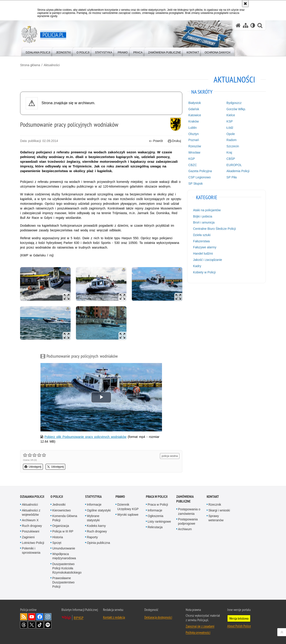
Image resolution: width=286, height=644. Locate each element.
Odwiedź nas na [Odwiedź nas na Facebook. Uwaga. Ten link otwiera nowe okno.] (40, 617)
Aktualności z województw (31, 512)
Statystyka (93, 497)
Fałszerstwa (201, 241)
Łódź (230, 128)
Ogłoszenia (156, 516)
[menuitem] (38, 52)
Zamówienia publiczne (185, 499)
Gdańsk (194, 109)
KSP (230, 121)
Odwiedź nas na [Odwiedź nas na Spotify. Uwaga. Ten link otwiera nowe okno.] (48, 625)
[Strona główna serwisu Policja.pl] (238, 25)
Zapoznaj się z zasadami (200, 626)
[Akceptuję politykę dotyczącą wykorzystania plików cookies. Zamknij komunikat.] (245, 4)
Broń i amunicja (204, 222)
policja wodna (170, 456)
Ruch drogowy (32, 526)
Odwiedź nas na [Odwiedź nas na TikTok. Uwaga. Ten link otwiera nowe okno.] (40, 625)
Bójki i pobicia (203, 216)
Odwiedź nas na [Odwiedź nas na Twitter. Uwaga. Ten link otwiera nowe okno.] (32, 625)
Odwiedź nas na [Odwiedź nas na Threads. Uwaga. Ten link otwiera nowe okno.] (24, 625)
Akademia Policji (238, 171)
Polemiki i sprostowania (31, 550)
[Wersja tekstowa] (253, 25)
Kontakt (213, 497)
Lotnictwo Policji (33, 543)
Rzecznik (215, 505)
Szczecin (233, 146)
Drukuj (174, 141)
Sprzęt (57, 543)
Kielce (231, 115)
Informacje (94, 505)
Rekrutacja (155, 527)
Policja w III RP (63, 531)
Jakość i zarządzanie (208, 260)
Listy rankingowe (159, 522)
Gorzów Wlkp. (236, 109)
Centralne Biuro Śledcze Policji (214, 229)
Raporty (92, 537)
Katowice (195, 115)
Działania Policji (32, 497)
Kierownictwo (61, 510)
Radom (232, 140)
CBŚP (231, 159)
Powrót (156, 141)
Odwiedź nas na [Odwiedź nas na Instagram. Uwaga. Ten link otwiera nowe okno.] (48, 617)
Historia (58, 537)
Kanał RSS (24, 617)
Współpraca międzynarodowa (64, 556)
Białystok (195, 103)
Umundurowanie (64, 548)
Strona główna (30, 65)
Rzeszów (195, 146)
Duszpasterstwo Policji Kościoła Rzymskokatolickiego (67, 568)
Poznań (194, 140)
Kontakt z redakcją (114, 617)
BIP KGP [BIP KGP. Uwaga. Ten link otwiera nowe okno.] (79, 618)
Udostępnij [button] (33, 467)
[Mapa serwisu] (246, 25)
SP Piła (232, 177)
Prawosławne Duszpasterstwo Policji (63, 582)
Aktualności (52, 65)
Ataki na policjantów (207, 210)
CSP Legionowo (200, 177)
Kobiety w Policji (204, 272)
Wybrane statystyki (93, 518)
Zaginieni (28, 537)
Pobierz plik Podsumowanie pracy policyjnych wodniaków (85, 437)
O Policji (57, 497)
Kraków (194, 121)
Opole (231, 134)
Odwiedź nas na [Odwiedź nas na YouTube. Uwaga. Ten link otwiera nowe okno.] (32, 617)
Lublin (192, 128)
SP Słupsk (196, 184)
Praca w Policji (157, 497)
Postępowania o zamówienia (189, 511)
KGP (192, 159)
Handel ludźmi (203, 253)
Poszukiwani (31, 531)
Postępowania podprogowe (188, 521)
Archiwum (185, 529)
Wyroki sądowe (128, 515)
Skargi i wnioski (219, 510)
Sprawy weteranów (216, 518)
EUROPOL (234, 165)
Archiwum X (30, 520)
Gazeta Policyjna (200, 171)
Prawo (120, 497)
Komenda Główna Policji (65, 518)
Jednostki (59, 505)
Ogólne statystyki (99, 510)
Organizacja (61, 526)
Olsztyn (194, 134)
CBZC (193, 165)
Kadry (197, 266)
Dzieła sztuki (202, 235)
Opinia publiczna (99, 543)
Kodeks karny (96, 526)
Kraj (229, 152)
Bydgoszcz (234, 103)
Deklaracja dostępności (158, 617)
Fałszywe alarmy (205, 247)
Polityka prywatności (198, 632)
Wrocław (194, 152)
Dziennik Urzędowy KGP (128, 507)
